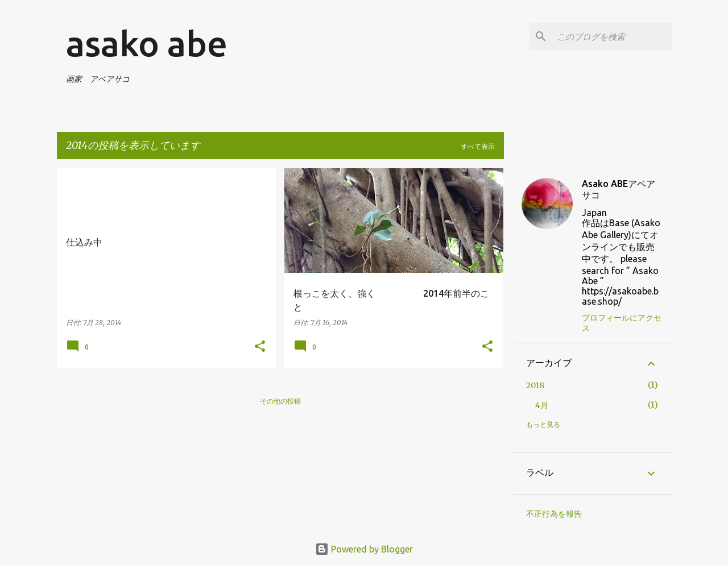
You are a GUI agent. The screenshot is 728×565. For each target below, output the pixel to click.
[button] (260, 347)
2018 (535, 385)
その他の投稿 (280, 401)
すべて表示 (478, 146)
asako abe (147, 43)
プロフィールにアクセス (622, 323)
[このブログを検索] (612, 36)
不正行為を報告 (554, 514)
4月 (542, 405)
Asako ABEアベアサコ (619, 189)
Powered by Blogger (364, 549)
